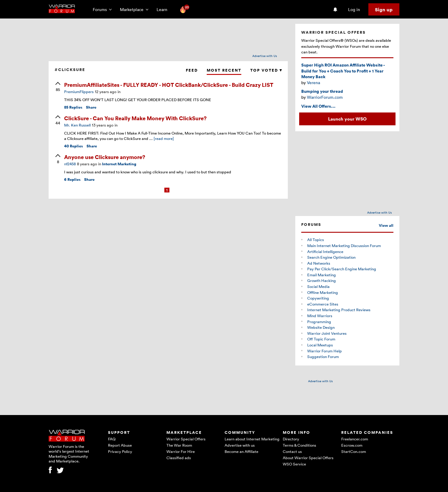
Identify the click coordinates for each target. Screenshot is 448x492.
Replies (73, 107)
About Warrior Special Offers (308, 458)
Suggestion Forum (323, 357)
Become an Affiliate (241, 451)
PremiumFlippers (79, 92)
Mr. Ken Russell (77, 125)
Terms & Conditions (299, 445)
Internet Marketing (119, 164)
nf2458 (70, 164)
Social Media (318, 286)
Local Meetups (320, 345)
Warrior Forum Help (325, 351)
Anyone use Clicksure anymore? (105, 157)
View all (386, 225)
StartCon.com (354, 451)
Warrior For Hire (181, 451)
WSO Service (294, 464)
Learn (164, 9)
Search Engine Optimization (331, 257)
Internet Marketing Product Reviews (339, 310)
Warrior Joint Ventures (327, 333)
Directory (291, 439)
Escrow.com (352, 445)
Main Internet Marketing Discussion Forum (344, 246)
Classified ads (179, 458)
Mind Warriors (320, 316)
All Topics (316, 240)
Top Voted (266, 70)
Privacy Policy (120, 451)
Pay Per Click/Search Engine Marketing (342, 269)
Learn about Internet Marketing (252, 439)
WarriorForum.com (325, 97)
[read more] (164, 138)
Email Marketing (322, 275)
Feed (192, 70)
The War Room (179, 445)
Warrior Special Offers (186, 439)
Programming (319, 322)
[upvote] (58, 87)
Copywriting (318, 298)
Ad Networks (319, 263)
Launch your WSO (347, 119)
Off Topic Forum (321, 339)
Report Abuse (120, 445)
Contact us (292, 451)
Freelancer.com (355, 439)
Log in (354, 9)
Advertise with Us (265, 56)
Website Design (321, 327)
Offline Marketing (323, 292)
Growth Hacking (322, 280)
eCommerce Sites (323, 304)
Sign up (384, 10)
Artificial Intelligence (325, 252)
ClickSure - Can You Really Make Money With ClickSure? (135, 118)
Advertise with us (240, 445)
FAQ (112, 439)
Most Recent (224, 70)
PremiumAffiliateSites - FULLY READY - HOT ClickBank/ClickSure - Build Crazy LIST (169, 85)
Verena (313, 82)
